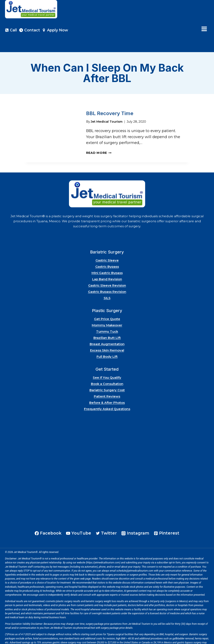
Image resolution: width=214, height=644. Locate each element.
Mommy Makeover (107, 312)
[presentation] (52, 120)
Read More (99, 140)
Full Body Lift (107, 343)
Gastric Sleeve (107, 247)
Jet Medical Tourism (107, 108)
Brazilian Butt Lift (107, 325)
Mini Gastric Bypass (107, 260)
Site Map (10, 640)
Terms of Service (43, 640)
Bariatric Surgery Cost (107, 377)
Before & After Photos (107, 389)
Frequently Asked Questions (107, 396)
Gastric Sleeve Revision (107, 272)
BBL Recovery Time (110, 100)
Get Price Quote (107, 306)
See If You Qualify (107, 364)
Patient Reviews (107, 383)
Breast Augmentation (107, 331)
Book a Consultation (107, 371)
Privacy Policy (24, 640)
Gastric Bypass (107, 253)
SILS (107, 285)
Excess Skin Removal (107, 337)
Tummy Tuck (107, 318)
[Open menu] (204, 29)
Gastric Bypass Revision (107, 278)
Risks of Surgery (62, 640)
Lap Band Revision (107, 266)
